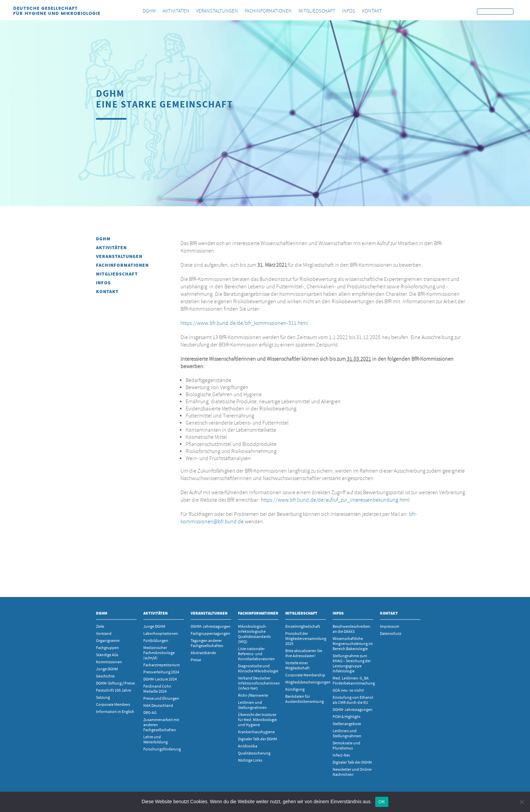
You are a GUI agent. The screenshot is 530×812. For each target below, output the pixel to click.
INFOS (103, 283)
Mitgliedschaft (117, 274)
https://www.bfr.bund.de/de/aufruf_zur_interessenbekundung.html (335, 500)
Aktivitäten (111, 248)
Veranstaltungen (119, 256)
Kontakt (107, 292)
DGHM (103, 239)
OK (382, 802)
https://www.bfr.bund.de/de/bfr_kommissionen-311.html (244, 323)
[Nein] (522, 802)
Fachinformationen (122, 265)
